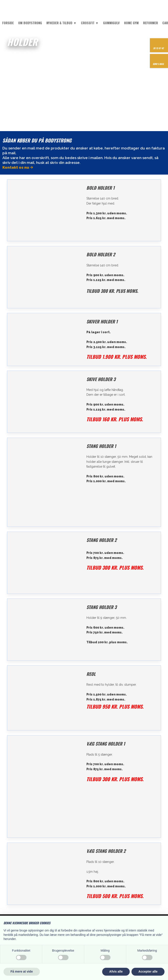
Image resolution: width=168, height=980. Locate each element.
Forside (8, 23)
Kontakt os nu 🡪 (18, 167)
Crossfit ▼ (90, 23)
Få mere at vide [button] (22, 971)
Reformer (150, 23)
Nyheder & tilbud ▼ (61, 23)
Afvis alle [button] (116, 971)
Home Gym (131, 23)
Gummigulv (111, 23)
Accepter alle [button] (148, 971)
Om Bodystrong (30, 23)
